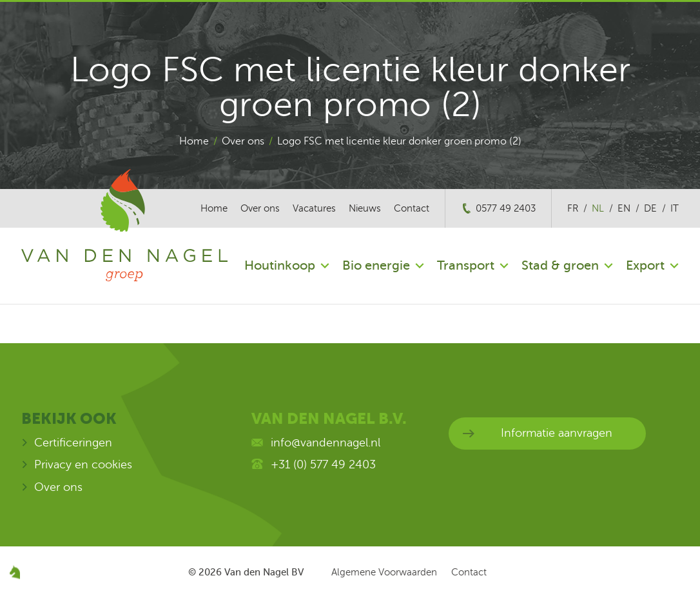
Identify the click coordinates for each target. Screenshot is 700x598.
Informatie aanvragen (557, 433)
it (675, 208)
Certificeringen (73, 443)
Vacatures (314, 208)
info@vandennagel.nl (326, 443)
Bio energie (376, 265)
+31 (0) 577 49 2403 (323, 464)
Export (645, 265)
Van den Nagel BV (264, 572)
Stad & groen (560, 265)
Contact (412, 208)
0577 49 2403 (506, 208)
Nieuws (365, 208)
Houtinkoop (280, 265)
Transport (466, 265)
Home (194, 141)
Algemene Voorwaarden (384, 572)
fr (573, 208)
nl (598, 208)
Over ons (243, 141)
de (650, 208)
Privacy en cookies (83, 464)
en (624, 208)
